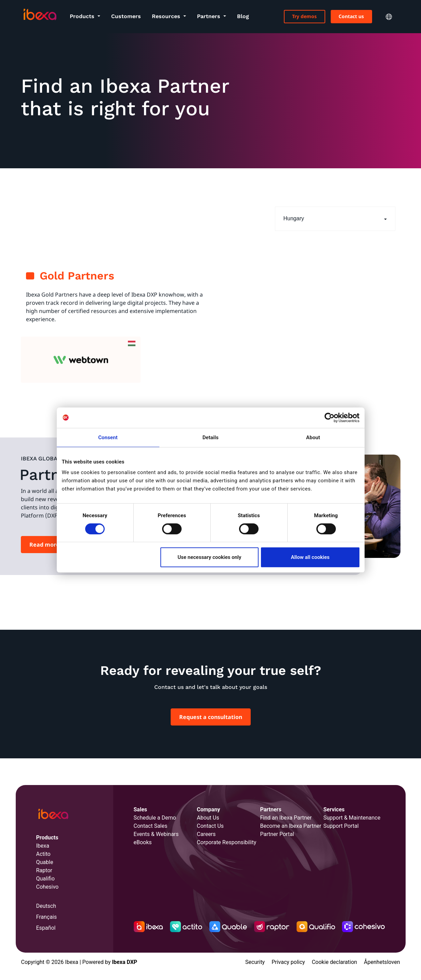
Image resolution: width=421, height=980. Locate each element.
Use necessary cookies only (209, 557)
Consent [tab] (108, 437)
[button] (335, 219)
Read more (44, 545)
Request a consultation (211, 717)
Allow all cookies (310, 557)
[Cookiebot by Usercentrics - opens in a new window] (330, 418)
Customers (126, 16)
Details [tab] (210, 437)
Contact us (351, 16)
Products (83, 16)
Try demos (304, 16)
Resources (167, 16)
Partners (209, 16)
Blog (243, 16)
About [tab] (313, 437)
